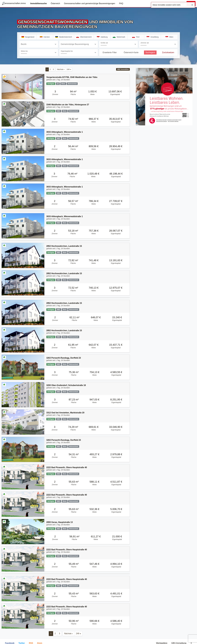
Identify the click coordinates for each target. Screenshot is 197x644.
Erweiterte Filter (110, 52)
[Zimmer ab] (158, 44)
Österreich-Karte (131, 52)
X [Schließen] (192, 5)
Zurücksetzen (168, 52)
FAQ (121, 3)
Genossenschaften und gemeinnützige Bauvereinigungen (90, 3)
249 (69, 69)
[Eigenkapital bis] (79, 53)
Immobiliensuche (39, 3)
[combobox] (39, 44)
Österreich (55, 3)
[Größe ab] (118, 44)
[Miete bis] (39, 53)
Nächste (61, 69)
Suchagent (150, 52)
